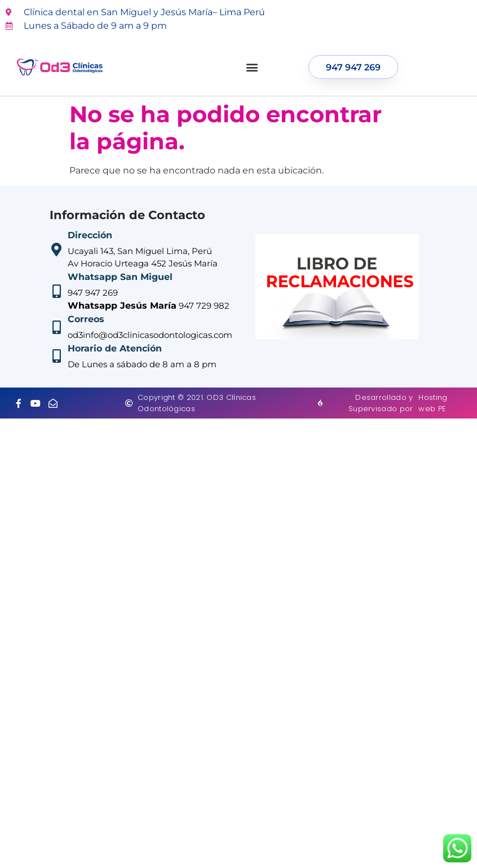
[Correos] (56, 327)
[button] (252, 67)
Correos (86, 319)
